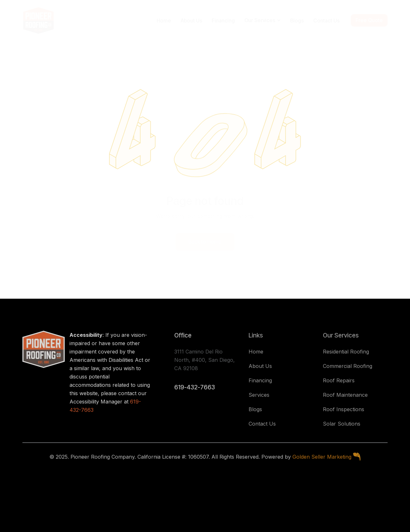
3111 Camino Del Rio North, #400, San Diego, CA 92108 (205, 360)
